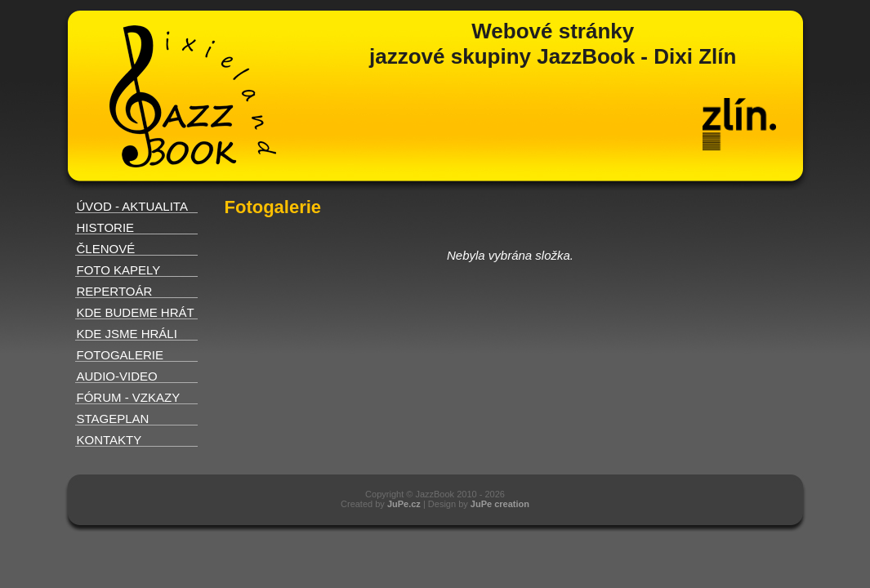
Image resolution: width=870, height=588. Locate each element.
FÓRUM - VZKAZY (129, 397)
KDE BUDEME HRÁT (136, 312)
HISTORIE (106, 227)
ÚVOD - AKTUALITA (132, 206)
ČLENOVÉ (106, 249)
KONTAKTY (109, 440)
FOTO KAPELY (119, 270)
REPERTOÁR (115, 291)
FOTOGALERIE (120, 355)
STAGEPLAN (113, 419)
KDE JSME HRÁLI (127, 334)
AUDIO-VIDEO (117, 376)
